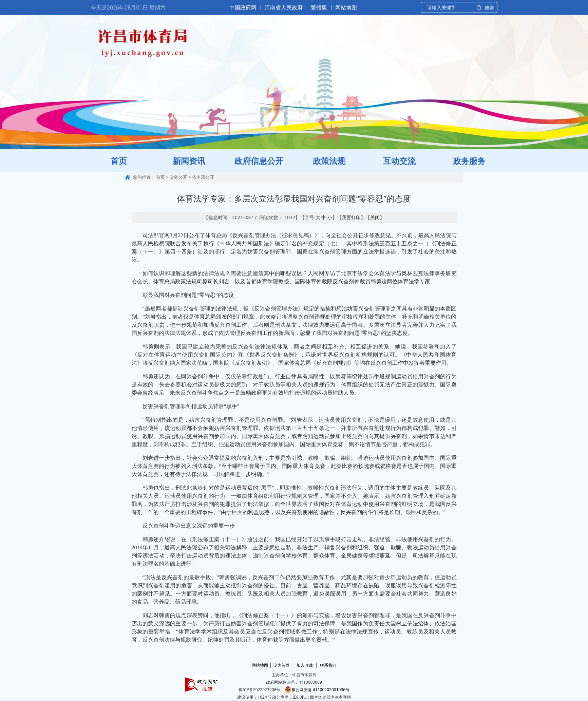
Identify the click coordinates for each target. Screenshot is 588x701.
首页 (160, 177)
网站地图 (346, 7)
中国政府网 (243, 7)
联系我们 (328, 665)
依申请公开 (203, 177)
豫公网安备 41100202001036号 (317, 690)
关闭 (375, 217)
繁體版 (319, 7)
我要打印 (351, 217)
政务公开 (178, 177)
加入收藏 (305, 665)
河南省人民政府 (284, 7)
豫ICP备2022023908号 (260, 690)
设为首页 (281, 665)
